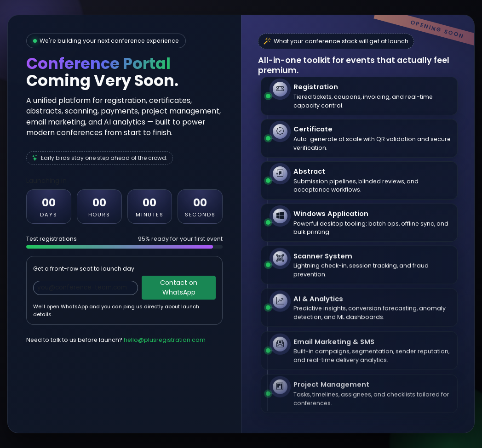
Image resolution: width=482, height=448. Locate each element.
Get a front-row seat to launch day (84, 269)
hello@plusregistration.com (165, 340)
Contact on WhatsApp (179, 287)
